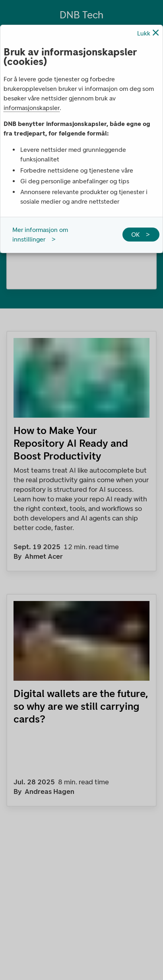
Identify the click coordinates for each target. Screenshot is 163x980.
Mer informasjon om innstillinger (40, 235)
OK (135, 235)
